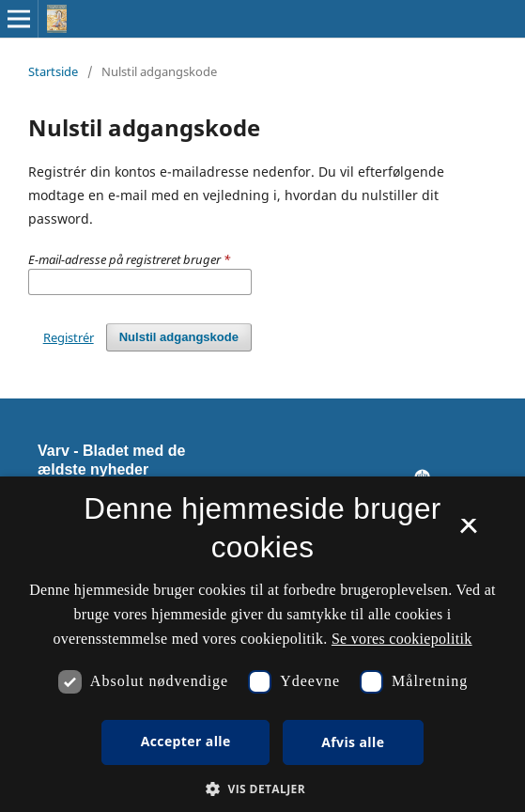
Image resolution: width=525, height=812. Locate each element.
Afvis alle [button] (353, 742)
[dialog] (262, 644)
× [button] (468, 532)
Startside (53, 71)
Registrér (69, 337)
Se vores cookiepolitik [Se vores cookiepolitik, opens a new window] (402, 639)
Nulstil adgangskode (179, 337)
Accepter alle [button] (186, 741)
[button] (262, 789)
